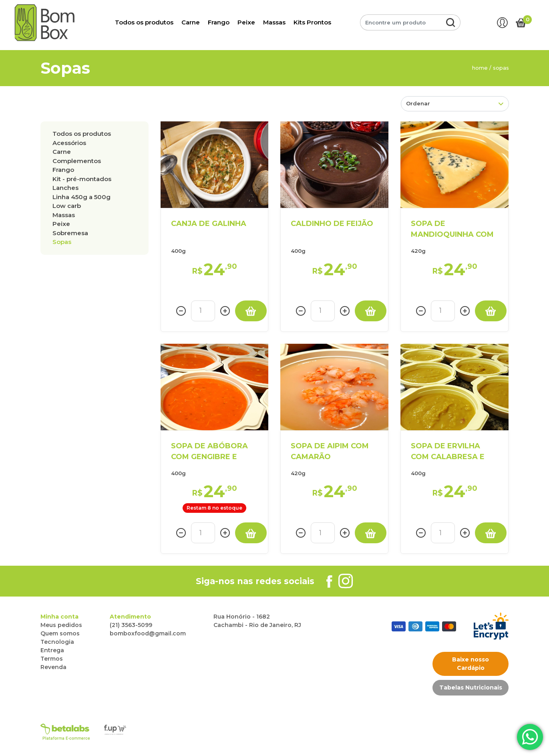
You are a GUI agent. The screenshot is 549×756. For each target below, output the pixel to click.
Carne (191, 22)
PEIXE (61, 224)
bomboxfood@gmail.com (148, 633)
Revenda (53, 667)
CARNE (62, 152)
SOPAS (62, 242)
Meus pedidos (61, 625)
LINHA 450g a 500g (81, 197)
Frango (219, 22)
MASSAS (64, 215)
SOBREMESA (70, 233)
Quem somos (60, 633)
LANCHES (65, 188)
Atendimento (130, 617)
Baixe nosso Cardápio (471, 664)
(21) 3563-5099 (131, 625)
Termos (52, 659)
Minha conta (59, 617)
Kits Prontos (312, 22)
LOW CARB (67, 206)
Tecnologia (57, 642)
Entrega (52, 650)
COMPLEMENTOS (77, 161)
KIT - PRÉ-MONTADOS (82, 179)
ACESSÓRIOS (69, 143)
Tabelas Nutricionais (471, 687)
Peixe (246, 22)
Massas (274, 22)
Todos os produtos (144, 22)
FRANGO (63, 170)
